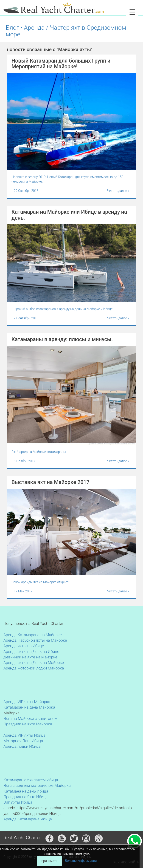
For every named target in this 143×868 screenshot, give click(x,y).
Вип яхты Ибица (18, 802)
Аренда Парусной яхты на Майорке (35, 640)
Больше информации (81, 861)
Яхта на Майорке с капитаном (30, 718)
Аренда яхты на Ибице (24, 646)
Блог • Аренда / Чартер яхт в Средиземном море (66, 31)
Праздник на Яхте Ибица (25, 797)
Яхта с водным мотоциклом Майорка (37, 785)
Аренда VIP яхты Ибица (24, 735)
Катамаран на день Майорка (29, 707)
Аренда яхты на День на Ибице (31, 652)
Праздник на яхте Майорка (28, 724)
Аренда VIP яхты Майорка (27, 702)
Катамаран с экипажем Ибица (31, 780)
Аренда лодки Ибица (22, 746)
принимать (50, 861)
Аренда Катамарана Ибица (28, 819)
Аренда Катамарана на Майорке (33, 635)
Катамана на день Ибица (26, 791)
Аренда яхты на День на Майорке (34, 663)
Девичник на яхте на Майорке (30, 657)
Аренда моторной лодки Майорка (34, 668)
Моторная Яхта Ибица (23, 741)
